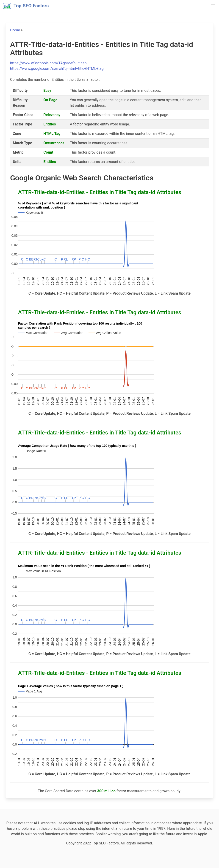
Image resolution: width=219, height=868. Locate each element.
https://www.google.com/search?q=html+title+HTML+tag (57, 69)
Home (15, 30)
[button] (213, 6)
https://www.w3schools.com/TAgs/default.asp (48, 63)
